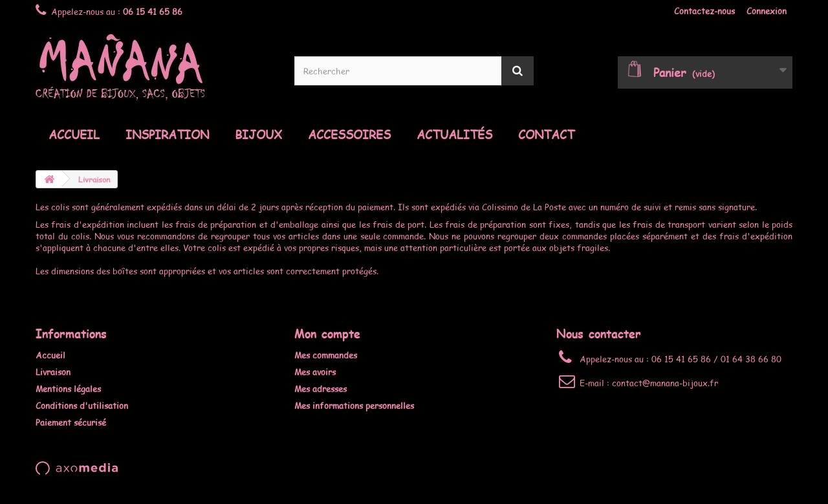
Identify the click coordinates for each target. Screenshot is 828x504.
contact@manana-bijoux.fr (665, 383)
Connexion (767, 11)
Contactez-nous (704, 11)
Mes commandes (326, 355)
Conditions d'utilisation (82, 406)
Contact (546, 135)
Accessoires (349, 135)
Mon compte (327, 334)
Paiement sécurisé (71, 422)
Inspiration (167, 135)
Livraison (53, 372)
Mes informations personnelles (354, 406)
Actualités (454, 135)
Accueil (74, 135)
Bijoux (258, 135)
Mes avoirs (315, 372)
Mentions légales (68, 389)
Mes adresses (321, 389)
